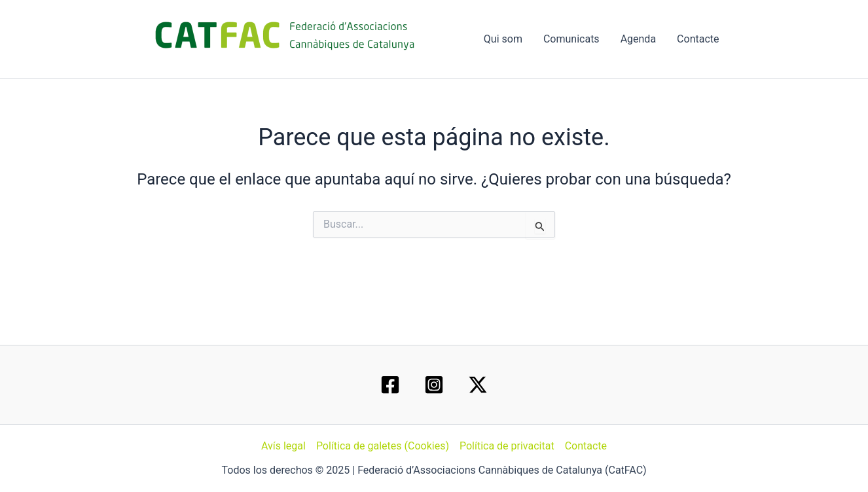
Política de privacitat (507, 446)
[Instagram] (434, 385)
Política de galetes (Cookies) (383, 446)
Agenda (638, 39)
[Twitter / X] (478, 385)
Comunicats (571, 39)
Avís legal (283, 446)
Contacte (698, 39)
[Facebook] (390, 385)
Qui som (503, 39)
